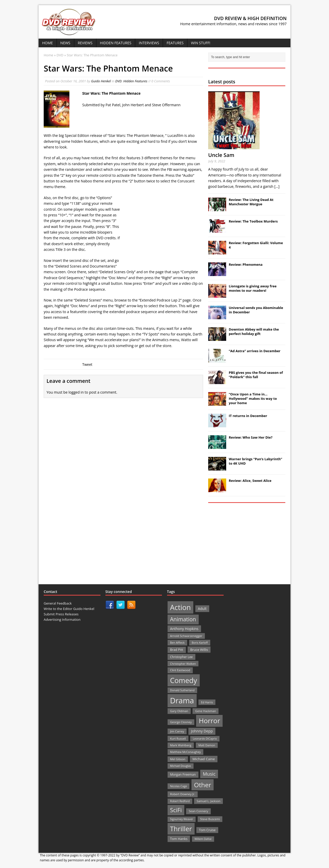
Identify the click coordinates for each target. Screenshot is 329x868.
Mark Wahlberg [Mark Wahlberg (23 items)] (181, 745)
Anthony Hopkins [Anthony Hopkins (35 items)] (184, 629)
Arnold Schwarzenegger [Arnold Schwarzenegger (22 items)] (186, 636)
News (65, 43)
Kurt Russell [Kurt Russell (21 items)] (178, 738)
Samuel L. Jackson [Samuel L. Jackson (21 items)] (208, 801)
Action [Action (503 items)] (181, 607)
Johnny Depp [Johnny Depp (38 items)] (202, 731)
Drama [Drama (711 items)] (182, 701)
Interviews (149, 43)
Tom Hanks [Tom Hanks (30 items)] (179, 839)
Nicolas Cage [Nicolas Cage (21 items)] (179, 786)
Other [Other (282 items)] (203, 785)
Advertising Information (62, 619)
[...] (277, 186)
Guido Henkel (101, 81)
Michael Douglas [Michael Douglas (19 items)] (181, 766)
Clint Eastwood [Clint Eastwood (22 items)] (180, 670)
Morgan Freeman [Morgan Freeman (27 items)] (183, 774)
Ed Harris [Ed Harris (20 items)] (207, 702)
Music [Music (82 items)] (209, 774)
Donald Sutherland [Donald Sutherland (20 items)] (182, 690)
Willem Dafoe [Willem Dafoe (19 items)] (203, 839)
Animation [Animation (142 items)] (183, 619)
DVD (119, 81)
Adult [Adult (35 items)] (202, 609)
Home (48, 43)
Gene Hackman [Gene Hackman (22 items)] (205, 711)
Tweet (87, 364)
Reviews (85, 43)
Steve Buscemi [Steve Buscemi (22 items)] (210, 819)
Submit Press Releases (61, 614)
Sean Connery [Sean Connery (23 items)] (198, 811)
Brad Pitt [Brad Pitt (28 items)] (177, 650)
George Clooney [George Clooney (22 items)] (181, 722)
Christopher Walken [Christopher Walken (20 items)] (183, 664)
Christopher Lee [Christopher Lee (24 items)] (181, 657)
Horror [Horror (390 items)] (209, 721)
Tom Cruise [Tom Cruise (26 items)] (207, 830)
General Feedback (58, 603)
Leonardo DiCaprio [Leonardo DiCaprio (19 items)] (205, 739)
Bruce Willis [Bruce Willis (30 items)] (199, 650)
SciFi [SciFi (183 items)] (176, 810)
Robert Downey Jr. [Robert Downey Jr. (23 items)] (183, 794)
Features (175, 43)
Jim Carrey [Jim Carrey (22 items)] (177, 731)
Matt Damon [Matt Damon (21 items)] (207, 745)
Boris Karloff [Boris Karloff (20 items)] (200, 643)
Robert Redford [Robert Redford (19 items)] (180, 801)
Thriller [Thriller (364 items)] (181, 829)
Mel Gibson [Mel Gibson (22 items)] (178, 759)
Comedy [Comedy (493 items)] (184, 680)
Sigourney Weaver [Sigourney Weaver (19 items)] (182, 819)
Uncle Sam (221, 155)
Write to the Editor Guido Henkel (69, 609)
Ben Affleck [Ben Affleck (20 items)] (177, 643)
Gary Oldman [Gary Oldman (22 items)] (179, 711)
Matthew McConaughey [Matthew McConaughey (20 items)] (186, 752)
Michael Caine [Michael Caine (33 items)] (204, 759)
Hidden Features (116, 43)
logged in (76, 392)
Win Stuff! (201, 43)
